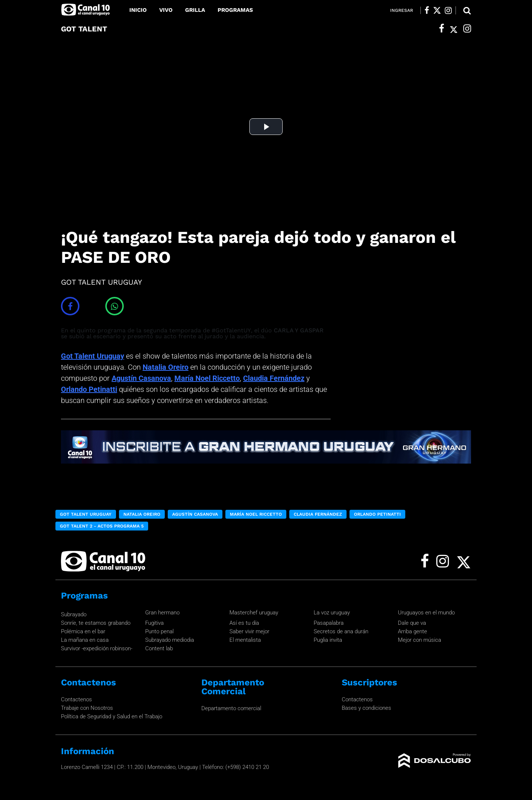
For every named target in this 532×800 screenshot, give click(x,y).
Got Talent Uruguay (93, 356)
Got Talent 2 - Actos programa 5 (102, 526)
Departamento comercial (231, 708)
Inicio (138, 10)
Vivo (166, 10)
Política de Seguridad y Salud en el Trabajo (112, 716)
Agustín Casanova (141, 378)
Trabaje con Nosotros (87, 708)
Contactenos (76, 699)
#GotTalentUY (231, 330)
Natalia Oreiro (166, 367)
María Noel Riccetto (207, 378)
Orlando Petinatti (89, 389)
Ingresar (402, 10)
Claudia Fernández (274, 378)
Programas (235, 10)
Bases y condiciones (366, 708)
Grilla (195, 10)
